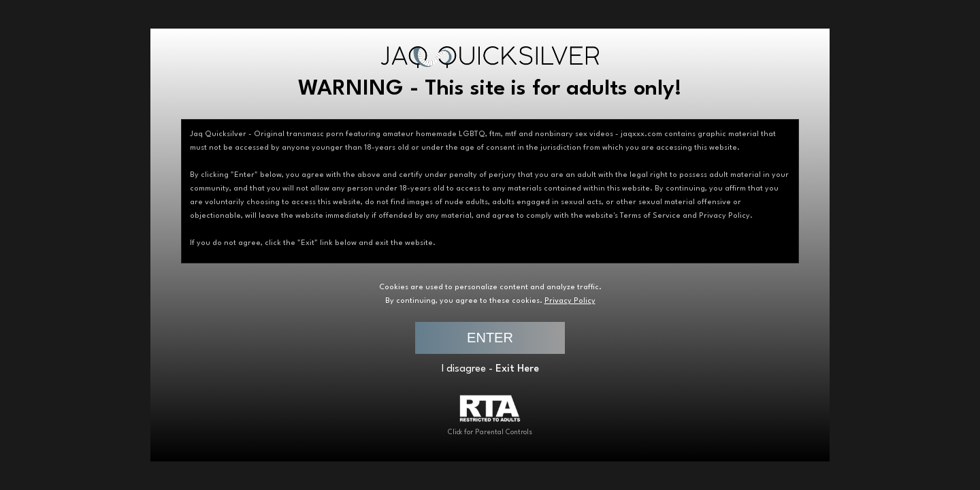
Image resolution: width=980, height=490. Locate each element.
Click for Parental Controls (490, 415)
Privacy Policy (570, 301)
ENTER (490, 338)
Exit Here (517, 369)
